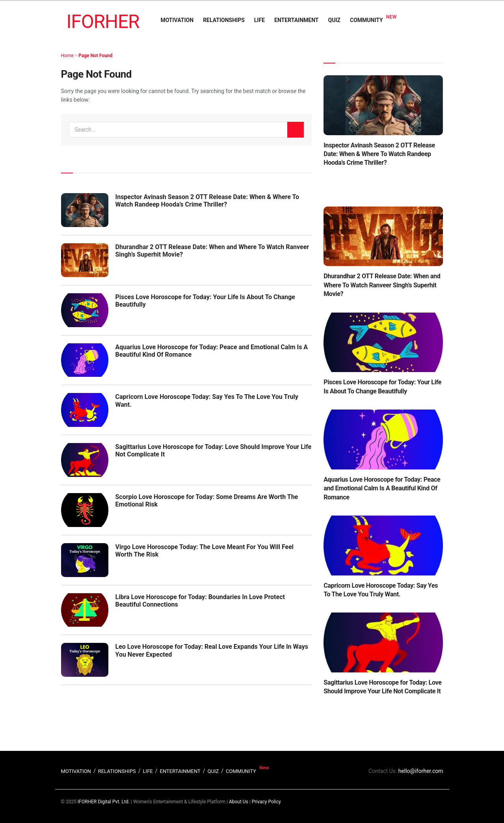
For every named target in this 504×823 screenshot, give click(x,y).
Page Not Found (95, 56)
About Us (239, 802)
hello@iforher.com (421, 771)
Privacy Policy (266, 802)
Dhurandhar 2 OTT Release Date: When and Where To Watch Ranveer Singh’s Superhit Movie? (382, 285)
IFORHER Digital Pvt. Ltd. (104, 802)
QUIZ (334, 20)
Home (67, 56)
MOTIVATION (177, 20)
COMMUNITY (366, 20)
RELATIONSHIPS (224, 20)
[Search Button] (296, 130)
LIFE (259, 20)
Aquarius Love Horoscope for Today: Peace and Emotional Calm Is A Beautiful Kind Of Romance (382, 488)
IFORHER (103, 21)
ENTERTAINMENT (296, 20)
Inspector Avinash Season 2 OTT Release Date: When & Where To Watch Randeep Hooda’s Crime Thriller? (207, 201)
